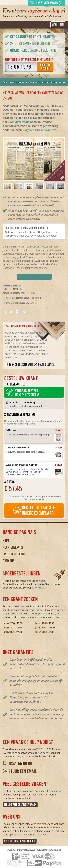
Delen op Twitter (11, 312)
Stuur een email (22, 771)
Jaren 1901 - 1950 (45, 623)
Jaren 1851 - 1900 (12, 632)
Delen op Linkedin (23, 312)
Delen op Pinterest (17, 312)
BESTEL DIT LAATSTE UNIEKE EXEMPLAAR (34, 510)
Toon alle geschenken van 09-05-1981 (21, 304)
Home (6, 541)
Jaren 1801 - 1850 (12, 628)
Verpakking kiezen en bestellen (34, 277)
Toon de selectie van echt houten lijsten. (32, 365)
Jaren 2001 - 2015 (45, 632)
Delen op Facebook (5, 312)
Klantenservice (13, 547)
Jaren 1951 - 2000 (45, 628)
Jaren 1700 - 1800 (13, 623)
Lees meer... (39, 588)
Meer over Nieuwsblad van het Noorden (22, 298)
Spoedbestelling (14, 554)
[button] (7, 186)
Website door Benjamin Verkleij (49, 850)
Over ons (9, 561)
